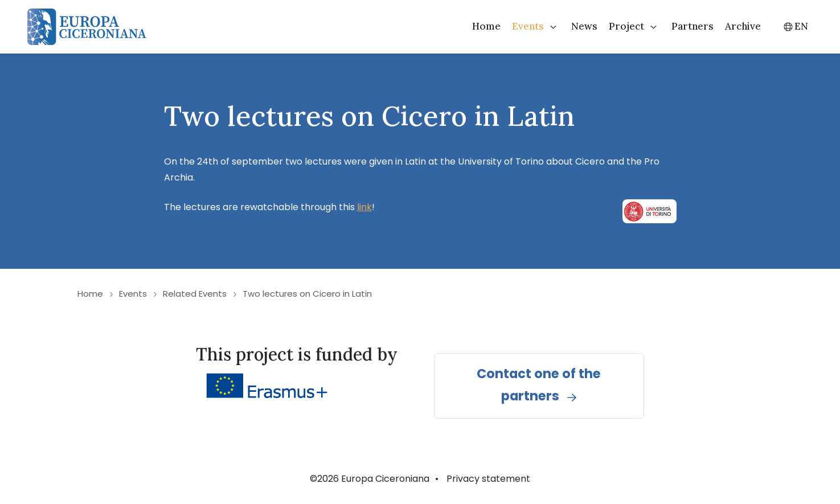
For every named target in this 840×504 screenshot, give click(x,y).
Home (486, 26)
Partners (693, 26)
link (364, 207)
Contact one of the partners (539, 385)
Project (626, 26)
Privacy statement (488, 479)
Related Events (195, 294)
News (584, 26)
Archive (743, 26)
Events (528, 26)
